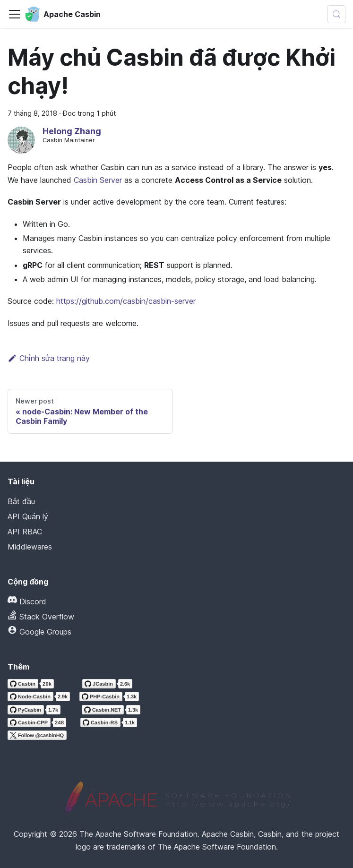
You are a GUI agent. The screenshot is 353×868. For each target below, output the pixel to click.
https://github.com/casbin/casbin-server (126, 301)
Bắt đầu (21, 501)
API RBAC (25, 532)
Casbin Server (98, 180)
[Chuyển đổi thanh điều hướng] (15, 14)
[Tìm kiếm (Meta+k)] (336, 14)
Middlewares (30, 547)
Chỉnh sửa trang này (49, 358)
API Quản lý (28, 516)
